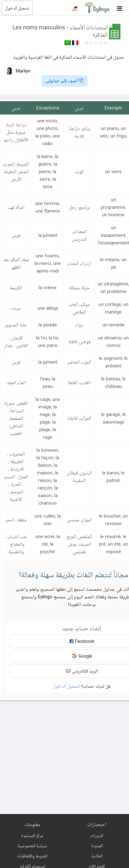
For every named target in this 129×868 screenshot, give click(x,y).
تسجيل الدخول (17, 8)
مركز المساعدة (32, 836)
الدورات (97, 836)
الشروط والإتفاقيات (32, 856)
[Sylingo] (97, 8)
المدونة (97, 846)
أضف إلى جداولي (64, 81)
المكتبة (97, 856)
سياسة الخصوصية (32, 846)
